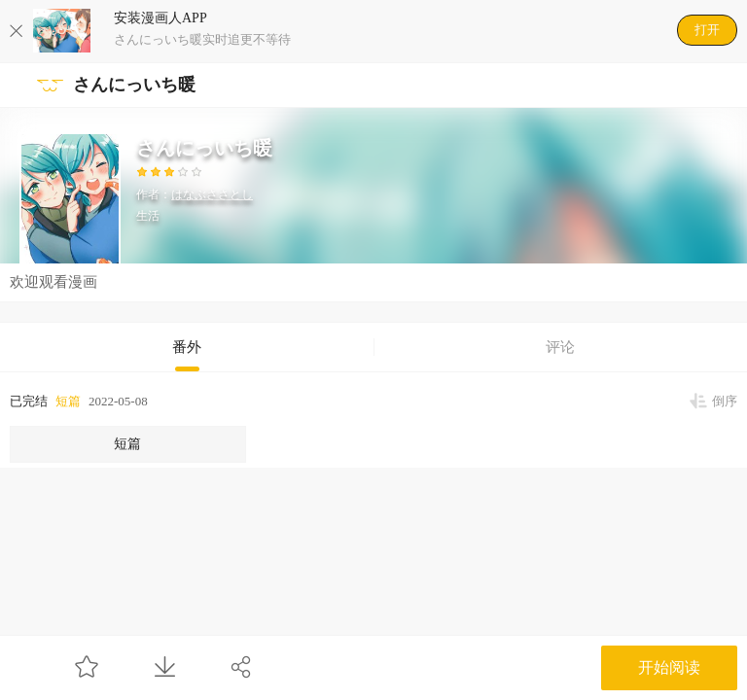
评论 (560, 347)
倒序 (725, 401)
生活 (148, 216)
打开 (707, 30)
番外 (187, 347)
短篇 (68, 401)
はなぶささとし (212, 194)
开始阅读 (669, 667)
